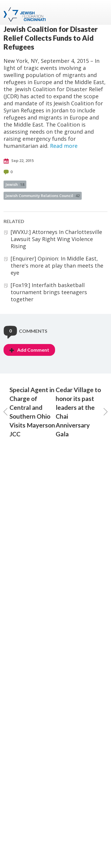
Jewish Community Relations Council (43, 196)
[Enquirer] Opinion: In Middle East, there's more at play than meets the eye (57, 266)
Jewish (15, 184)
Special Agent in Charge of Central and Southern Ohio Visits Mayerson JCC (29, 412)
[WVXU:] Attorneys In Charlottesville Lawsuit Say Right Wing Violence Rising (56, 239)
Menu (101, 12)
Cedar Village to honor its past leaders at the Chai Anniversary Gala (82, 412)
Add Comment (29, 350)
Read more (64, 146)
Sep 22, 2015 (19, 161)
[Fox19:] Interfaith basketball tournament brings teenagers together (49, 292)
